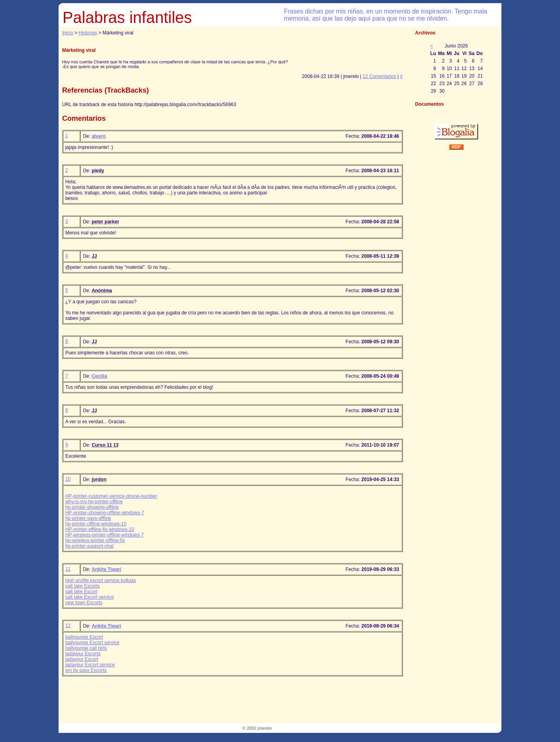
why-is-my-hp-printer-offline (94, 502)
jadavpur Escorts (83, 654)
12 (68, 626)
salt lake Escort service (90, 597)
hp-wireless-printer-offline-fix (95, 540)
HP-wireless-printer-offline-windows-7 (105, 535)
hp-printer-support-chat (89, 546)
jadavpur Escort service (90, 665)
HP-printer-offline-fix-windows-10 (100, 529)
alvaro (99, 136)
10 (68, 479)
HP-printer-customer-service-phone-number (111, 496)
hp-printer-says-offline (88, 518)
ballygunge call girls (86, 648)
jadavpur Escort (82, 659)
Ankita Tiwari (106, 569)
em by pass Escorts (86, 670)
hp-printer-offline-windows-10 (96, 524)
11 (68, 569)
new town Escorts (84, 603)
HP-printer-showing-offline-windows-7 (105, 513)
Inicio (68, 33)
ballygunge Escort (84, 637)
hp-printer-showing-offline (92, 507)
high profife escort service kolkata (101, 580)
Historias (88, 33)
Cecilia (100, 376)
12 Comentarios (379, 76)
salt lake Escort (81, 592)
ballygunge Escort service (92, 643)
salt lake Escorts (83, 586)
